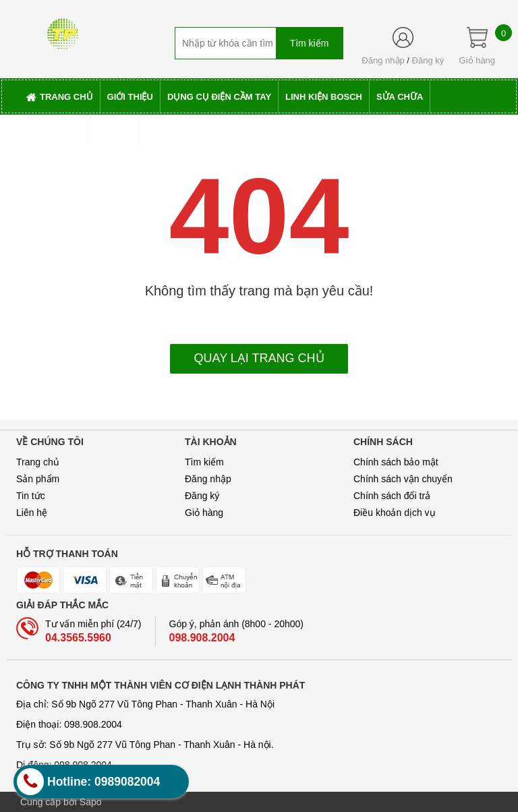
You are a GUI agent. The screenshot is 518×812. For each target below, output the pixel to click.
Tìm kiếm (204, 462)
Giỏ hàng (204, 513)
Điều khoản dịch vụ (395, 513)
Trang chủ (38, 462)
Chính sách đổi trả (392, 496)
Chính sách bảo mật (396, 462)
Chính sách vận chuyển (403, 479)
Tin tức (31, 496)
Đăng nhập (383, 60)
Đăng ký (428, 60)
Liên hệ (32, 513)
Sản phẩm (38, 479)
